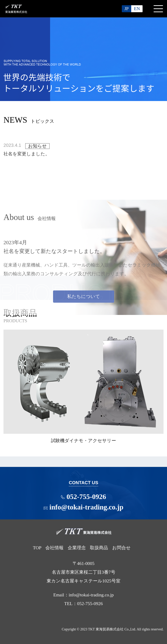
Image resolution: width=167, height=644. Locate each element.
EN (137, 9)
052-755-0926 (87, 497)
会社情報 (54, 548)
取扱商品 (99, 548)
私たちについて (84, 325)
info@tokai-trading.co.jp (83, 507)
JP (127, 9)
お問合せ (121, 548)
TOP (37, 548)
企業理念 (77, 548)
